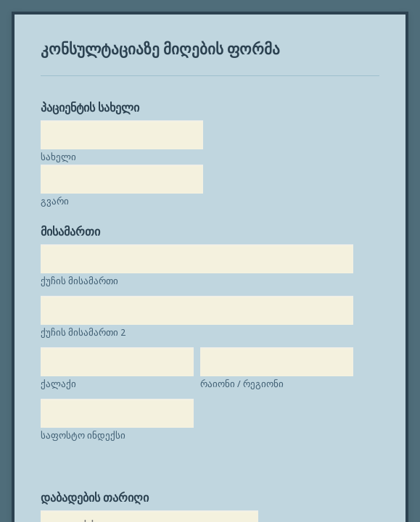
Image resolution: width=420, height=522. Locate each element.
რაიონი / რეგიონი (76, 411)
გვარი (48, 185)
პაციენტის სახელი (83, 91)
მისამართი (64, 207)
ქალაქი (52, 359)
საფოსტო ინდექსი (77, 462)
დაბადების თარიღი (88, 508)
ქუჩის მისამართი (73, 256)
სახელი (52, 140)
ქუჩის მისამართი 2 (77, 308)
